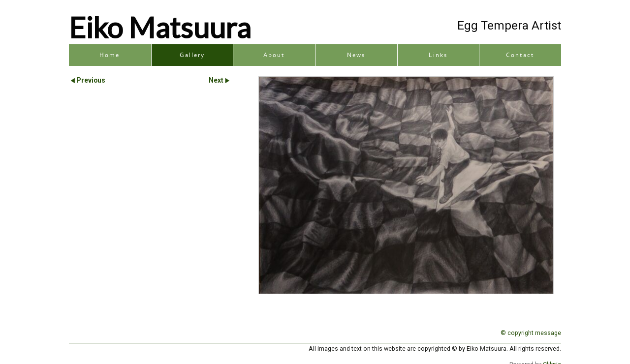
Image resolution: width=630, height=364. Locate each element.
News (356, 55)
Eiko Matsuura (160, 27)
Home (110, 55)
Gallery (192, 55)
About (274, 55)
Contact (520, 55)
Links (438, 55)
